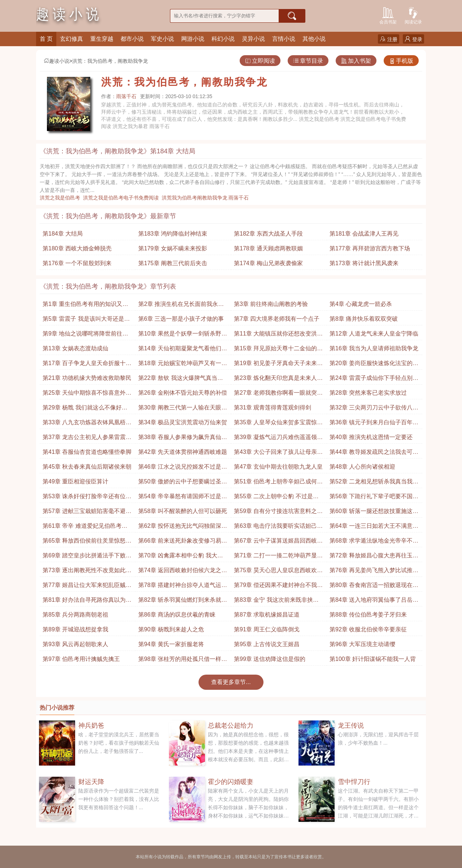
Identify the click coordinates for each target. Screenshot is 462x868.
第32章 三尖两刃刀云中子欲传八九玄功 (374, 409)
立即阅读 (260, 61)
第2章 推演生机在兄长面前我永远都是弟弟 (181, 306)
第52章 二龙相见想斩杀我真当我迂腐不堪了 (374, 483)
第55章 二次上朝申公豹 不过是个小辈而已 (276, 498)
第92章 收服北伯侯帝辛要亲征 (368, 629)
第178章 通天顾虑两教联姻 (268, 248)
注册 (389, 39)
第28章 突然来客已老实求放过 (368, 393)
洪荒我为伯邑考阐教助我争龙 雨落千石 (207, 198)
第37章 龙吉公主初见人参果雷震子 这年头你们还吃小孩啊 (87, 439)
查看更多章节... (231, 682)
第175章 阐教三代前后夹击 (173, 263)
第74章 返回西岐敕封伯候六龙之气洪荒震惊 (183, 572)
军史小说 (162, 39)
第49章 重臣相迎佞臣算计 (75, 481)
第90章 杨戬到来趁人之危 (171, 629)
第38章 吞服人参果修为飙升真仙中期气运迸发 (183, 439)
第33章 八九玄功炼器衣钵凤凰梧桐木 (87, 424)
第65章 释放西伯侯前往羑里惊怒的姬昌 (87, 542)
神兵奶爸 (91, 725)
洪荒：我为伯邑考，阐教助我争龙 (110, 61)
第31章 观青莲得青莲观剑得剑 (273, 407)
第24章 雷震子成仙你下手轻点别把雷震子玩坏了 (374, 380)
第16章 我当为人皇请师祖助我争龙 (374, 348)
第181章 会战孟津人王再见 (364, 234)
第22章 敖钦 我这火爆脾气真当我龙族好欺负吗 (181, 380)
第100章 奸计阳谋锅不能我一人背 (373, 659)
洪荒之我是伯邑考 (61, 198)
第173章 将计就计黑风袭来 (364, 263)
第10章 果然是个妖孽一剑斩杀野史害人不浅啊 (183, 335)
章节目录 (308, 61)
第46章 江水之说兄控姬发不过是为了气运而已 (183, 468)
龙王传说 (351, 725)
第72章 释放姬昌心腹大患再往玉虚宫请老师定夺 (374, 557)
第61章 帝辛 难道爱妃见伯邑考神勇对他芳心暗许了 (85, 528)
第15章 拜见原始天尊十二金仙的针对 (278, 350)
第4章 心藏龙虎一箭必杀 (361, 304)
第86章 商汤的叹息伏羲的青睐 (177, 615)
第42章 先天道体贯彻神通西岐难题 (183, 452)
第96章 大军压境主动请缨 (362, 644)
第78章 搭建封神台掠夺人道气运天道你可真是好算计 (183, 587)
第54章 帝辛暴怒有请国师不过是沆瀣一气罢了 (183, 498)
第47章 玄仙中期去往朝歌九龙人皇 (278, 467)
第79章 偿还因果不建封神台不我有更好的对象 (278, 587)
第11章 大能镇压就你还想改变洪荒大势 (278, 335)
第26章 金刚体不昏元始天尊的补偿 (183, 393)
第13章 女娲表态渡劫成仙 (75, 348)
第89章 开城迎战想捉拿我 (75, 629)
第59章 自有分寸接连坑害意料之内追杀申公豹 (278, 513)
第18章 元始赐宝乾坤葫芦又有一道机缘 (183, 365)
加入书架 (356, 61)
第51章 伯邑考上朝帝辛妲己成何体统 (278, 483)
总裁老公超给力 (231, 725)
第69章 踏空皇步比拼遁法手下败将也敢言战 (87, 557)
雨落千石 (126, 96)
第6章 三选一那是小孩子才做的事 (181, 319)
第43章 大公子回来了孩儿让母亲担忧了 (278, 454)
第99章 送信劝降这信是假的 (270, 659)
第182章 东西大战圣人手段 (268, 234)
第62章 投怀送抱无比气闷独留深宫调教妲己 (183, 528)
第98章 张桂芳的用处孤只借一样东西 (183, 661)
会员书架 (388, 15)
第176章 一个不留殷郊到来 (77, 263)
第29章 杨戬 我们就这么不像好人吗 (85, 409)
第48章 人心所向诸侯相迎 (362, 467)
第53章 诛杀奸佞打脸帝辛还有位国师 (87, 498)
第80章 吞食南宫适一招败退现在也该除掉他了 (374, 587)
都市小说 (132, 39)
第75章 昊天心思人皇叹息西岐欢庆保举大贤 (278, 572)
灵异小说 (253, 39)
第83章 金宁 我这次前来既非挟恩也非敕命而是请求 (276, 602)
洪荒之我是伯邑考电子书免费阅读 (122, 198)
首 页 (46, 39)
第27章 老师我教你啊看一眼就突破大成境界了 (278, 394)
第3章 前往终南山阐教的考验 (271, 304)
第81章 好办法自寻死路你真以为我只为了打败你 (87, 602)
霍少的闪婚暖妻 (231, 782)
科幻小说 (223, 39)
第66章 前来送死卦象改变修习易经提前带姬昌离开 (183, 542)
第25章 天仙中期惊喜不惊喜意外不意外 (87, 394)
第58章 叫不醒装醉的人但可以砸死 (183, 511)
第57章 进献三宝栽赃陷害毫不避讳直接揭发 (87, 513)
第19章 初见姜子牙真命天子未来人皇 (278, 365)
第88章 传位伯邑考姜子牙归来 (368, 615)
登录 (413, 39)
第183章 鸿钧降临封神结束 (173, 234)
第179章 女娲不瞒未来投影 (173, 248)
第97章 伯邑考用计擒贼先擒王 (81, 659)
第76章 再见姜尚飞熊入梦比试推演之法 (374, 572)
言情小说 (284, 39)
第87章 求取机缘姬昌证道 (267, 615)
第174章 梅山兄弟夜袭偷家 (268, 263)
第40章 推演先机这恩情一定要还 (371, 437)
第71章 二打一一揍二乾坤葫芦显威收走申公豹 (278, 557)
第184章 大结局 (63, 234)
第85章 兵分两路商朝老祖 (75, 615)
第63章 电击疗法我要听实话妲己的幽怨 (278, 528)
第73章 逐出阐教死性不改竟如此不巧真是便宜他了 (87, 572)
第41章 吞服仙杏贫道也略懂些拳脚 (87, 452)
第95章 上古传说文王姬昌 (267, 644)
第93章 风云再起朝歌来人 (75, 644)
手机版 (401, 61)
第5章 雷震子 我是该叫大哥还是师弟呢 (86, 321)
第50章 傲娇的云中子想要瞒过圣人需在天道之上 (183, 483)
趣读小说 (56, 61)
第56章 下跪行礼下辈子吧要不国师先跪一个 (374, 498)
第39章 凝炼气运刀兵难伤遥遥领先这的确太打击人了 (278, 439)
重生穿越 (102, 39)
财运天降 (91, 782)
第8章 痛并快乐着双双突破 (364, 319)
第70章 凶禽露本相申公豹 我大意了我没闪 (181, 557)
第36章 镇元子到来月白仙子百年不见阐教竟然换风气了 (374, 424)
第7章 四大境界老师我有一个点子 (277, 319)
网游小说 (193, 39)
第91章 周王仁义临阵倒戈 (267, 629)
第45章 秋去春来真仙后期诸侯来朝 (87, 467)
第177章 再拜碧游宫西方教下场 (370, 248)
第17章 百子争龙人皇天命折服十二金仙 (87, 365)
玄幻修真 (71, 39)
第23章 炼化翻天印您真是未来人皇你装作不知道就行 (278, 380)
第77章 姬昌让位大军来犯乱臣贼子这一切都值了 (87, 587)
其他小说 (314, 39)
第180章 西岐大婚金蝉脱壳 (77, 248)
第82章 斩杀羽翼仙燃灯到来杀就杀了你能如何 (183, 602)
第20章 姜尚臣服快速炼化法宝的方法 (374, 365)
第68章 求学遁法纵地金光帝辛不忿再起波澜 (374, 542)
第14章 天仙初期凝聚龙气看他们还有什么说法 (183, 350)
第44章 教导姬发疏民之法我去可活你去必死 (374, 454)
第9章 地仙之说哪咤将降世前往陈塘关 (85, 335)
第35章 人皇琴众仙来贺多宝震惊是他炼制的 (278, 424)
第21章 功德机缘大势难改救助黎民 (87, 378)
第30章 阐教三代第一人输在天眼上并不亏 (183, 409)
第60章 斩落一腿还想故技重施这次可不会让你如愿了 (374, 513)
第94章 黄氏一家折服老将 (171, 644)
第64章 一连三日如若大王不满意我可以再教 (374, 528)
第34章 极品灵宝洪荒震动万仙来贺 (183, 422)
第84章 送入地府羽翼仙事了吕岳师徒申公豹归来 (374, 602)
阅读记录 (413, 15)
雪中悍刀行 (354, 782)
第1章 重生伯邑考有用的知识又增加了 (85, 306)
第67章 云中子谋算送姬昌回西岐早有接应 (278, 542)
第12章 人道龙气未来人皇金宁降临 (374, 334)
